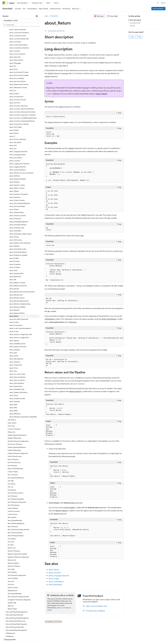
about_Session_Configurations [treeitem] (19, 319)
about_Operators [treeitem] (15, 179)
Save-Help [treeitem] (11, 551)
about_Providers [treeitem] (15, 249)
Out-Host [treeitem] (11, 523)
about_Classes (102, 94)
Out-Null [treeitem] (11, 526)
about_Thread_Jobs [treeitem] (16, 346)
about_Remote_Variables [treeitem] (17, 288)
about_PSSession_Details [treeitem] (18, 197)
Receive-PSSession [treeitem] (14, 532)
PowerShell (54, 16)
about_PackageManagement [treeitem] (19, 203)
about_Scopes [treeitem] (14, 304)
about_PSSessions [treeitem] (15, 200)
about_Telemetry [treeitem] (15, 343)
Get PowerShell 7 (158, 9)
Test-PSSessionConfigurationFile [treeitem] (18, 578)
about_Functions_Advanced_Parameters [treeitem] (22, 93)
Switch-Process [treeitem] (13, 569)
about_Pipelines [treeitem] (15, 227)
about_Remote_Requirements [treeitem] (19, 282)
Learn (46, 16)
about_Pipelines (79, 384)
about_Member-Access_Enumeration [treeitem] (22, 154)
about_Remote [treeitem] (14, 270)
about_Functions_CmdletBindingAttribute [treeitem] (23, 99)
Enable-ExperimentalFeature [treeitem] (17, 429)
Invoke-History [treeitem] (13, 496)
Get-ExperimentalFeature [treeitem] (16, 459)
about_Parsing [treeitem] (14, 218)
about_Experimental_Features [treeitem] (19, 66)
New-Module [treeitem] (12, 499)
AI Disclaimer (7, 638)
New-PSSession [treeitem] (13, 508)
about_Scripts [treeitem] (14, 313)
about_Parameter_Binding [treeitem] (18, 206)
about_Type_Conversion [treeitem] (17, 362)
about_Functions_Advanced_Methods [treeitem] (22, 90)
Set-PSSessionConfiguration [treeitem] (17, 557)
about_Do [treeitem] (13, 48)
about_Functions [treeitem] (15, 84)
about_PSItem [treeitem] (14, 191)
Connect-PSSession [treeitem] (14, 410)
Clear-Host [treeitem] (11, 407)
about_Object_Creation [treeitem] (17, 170)
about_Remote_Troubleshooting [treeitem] (20, 285)
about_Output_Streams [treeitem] (17, 182)
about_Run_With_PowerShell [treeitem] (19, 301)
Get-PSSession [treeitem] (13, 477)
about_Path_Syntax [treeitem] (16, 221)
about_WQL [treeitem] (13, 389)
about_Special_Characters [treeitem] (18, 328)
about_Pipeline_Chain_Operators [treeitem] (20, 224)
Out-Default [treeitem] (12, 520)
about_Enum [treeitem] (14, 51)
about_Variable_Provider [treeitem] (17, 380)
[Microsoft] (4, 3)
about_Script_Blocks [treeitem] (16, 307)
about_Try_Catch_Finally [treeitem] (17, 356)
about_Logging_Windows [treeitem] (18, 148)
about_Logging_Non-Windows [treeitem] (19, 145)
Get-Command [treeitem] (13, 456)
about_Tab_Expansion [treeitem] (16, 340)
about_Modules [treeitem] (15, 163)
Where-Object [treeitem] (12, 590)
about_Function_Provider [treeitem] (18, 81)
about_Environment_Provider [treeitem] (19, 54)
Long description (135, 23)
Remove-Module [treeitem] (13, 545)
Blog (29, 638)
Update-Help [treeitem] (12, 584)
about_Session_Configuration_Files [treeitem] (21, 316)
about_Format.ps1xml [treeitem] (16, 78)
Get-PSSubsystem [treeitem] (14, 487)
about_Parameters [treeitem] (15, 212)
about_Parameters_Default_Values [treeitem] (20, 215)
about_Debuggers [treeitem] (15, 45)
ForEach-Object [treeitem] (13, 453)
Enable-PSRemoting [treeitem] (14, 432)
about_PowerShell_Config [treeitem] (18, 230)
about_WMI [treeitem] (13, 386)
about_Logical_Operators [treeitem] (18, 151)
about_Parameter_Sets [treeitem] (17, 209)
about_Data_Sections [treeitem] (16, 41)
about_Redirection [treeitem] (15, 258)
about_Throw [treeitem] (14, 349)
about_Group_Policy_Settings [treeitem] (19, 106)
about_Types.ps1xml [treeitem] (16, 368)
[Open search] (158, 3)
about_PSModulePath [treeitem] (17, 194)
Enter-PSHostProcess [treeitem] (15, 438)
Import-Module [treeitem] (13, 490)
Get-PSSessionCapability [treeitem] (16, 480)
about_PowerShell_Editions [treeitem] (18, 234)
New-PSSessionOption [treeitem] (15, 514)
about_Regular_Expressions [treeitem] (18, 267)
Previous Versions (19, 638)
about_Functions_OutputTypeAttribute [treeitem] (22, 102)
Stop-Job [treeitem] (11, 566)
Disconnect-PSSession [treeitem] (15, 426)
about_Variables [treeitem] (15, 383)
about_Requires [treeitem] (14, 291)
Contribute (38, 638)
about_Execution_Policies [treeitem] (18, 63)
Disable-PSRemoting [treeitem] (14, 420)
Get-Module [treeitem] (12, 471)
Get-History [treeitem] (12, 465)
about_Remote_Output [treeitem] (17, 279)
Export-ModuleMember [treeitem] (15, 450)
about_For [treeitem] (13, 72)
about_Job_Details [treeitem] (15, 124)
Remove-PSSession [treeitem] (14, 548)
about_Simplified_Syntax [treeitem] (17, 325)
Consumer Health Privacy (62, 638)
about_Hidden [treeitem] (14, 112)
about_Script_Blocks (56, 581)
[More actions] (122, 16)
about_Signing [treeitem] (14, 322)
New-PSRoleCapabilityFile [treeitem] (16, 505)
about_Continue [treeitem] (15, 32)
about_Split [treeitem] (13, 334)
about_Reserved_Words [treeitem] (17, 295)
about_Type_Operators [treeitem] (17, 365)
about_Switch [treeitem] (14, 337)
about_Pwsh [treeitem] (13, 252)
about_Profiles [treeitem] (14, 240)
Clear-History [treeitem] (12, 404)
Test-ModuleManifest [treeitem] (15, 575)
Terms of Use (78, 638)
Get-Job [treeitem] (10, 468)
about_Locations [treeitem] (15, 142)
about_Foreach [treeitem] (14, 75)
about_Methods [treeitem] (15, 157)
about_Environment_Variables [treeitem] (19, 57)
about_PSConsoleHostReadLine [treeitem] (20, 185)
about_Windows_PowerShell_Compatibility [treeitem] (23, 398)
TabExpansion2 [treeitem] (12, 572)
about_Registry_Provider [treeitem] (17, 264)
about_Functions (55, 572)
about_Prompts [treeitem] (14, 243)
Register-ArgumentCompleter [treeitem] (17, 535)
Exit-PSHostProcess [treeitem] (14, 444)
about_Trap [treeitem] (13, 352)
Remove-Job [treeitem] (12, 541)
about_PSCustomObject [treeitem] (17, 188)
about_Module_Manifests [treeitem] (18, 160)
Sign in (163, 3)
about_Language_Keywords (59, 575)
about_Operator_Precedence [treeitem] (19, 176)
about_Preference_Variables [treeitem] (18, 237)
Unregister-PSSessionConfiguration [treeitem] (19, 581)
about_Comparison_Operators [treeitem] (19, 29)
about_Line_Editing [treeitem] (16, 139)
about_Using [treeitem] (14, 377)
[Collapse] (37, 16)
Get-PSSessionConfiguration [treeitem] (17, 484)
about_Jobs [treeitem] (13, 127)
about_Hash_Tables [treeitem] (16, 109)
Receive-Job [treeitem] (12, 529)
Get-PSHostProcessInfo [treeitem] (15, 474)
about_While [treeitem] (13, 392)
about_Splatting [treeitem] (15, 331)
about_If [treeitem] (12, 118)
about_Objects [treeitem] (14, 173)
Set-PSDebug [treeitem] (12, 554)
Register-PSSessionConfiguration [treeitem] (18, 538)
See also (132, 26)
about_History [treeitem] (14, 115)
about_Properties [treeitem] (15, 246)
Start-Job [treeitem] (11, 563)
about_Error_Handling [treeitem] (17, 60)
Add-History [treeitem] (12, 401)
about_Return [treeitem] (14, 298)
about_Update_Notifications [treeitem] (19, 374)
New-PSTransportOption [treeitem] (16, 517)
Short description (135, 20)
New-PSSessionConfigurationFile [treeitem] (18, 511)
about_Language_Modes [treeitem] (17, 136)
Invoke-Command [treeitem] (14, 493)
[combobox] (21, 21)
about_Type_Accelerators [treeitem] (18, 359)
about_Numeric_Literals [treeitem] (17, 167)
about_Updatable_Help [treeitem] (17, 371)
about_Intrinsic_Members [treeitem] (18, 121)
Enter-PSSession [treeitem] (13, 441)
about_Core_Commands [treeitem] (17, 35)
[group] (84, 338)
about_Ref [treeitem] (13, 261)
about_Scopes (54, 578)
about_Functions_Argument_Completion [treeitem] (23, 96)
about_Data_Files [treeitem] (15, 38)
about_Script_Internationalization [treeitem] (20, 310)
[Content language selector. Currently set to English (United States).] (12, 632)
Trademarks (89, 638)
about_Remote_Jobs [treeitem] (16, 276)
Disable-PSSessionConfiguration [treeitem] (18, 423)
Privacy (47, 638)
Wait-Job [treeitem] (11, 587)
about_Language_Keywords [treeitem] (18, 133)
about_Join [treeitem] (13, 130)
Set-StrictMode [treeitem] (13, 560)
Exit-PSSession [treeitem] (12, 447)
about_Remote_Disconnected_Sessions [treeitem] (22, 273)
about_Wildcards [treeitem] (15, 395)
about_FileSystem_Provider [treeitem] (18, 69)
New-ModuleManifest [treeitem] (15, 502)
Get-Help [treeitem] (11, 462)
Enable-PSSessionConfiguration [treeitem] (18, 435)
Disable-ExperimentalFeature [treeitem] (17, 417)
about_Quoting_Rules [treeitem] (16, 255)
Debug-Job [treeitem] (11, 413)
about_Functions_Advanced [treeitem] (18, 87)
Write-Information (55, 584)
